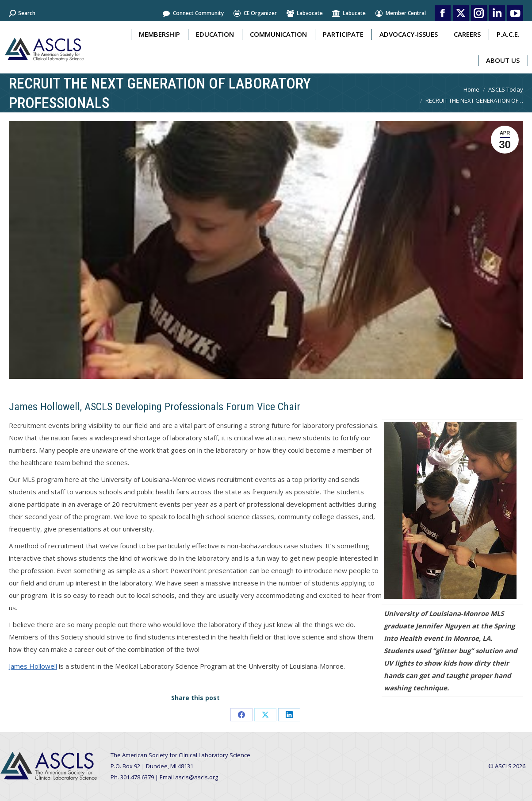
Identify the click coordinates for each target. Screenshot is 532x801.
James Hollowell (33, 666)
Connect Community (193, 13)
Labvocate (304, 13)
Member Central (400, 13)
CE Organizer (255, 13)
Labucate (349, 13)
